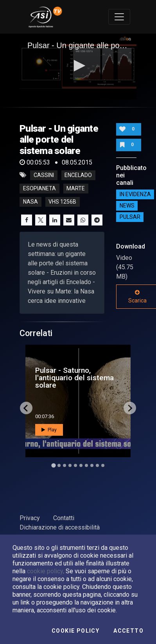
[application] (78, 66)
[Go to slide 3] (65, 465)
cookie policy (45, 571)
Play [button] (49, 430)
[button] (78, 66)
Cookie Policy (75, 631)
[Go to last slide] (26, 408)
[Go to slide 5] (75, 465)
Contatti (64, 518)
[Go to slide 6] (81, 465)
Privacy (30, 518)
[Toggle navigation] (119, 17)
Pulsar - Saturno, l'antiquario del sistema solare (74, 378)
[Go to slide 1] (53, 466)
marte (76, 188)
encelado (78, 175)
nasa (30, 202)
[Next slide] (130, 408)
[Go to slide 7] (86, 465)
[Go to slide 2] (59, 465)
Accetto (128, 631)
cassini (44, 175)
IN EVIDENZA (135, 195)
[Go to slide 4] (70, 465)
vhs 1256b (62, 202)
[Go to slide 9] (97, 465)
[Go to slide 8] (92, 465)
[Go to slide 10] (103, 465)
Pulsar (130, 217)
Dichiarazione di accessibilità (60, 527)
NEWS (127, 206)
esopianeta (39, 188)
